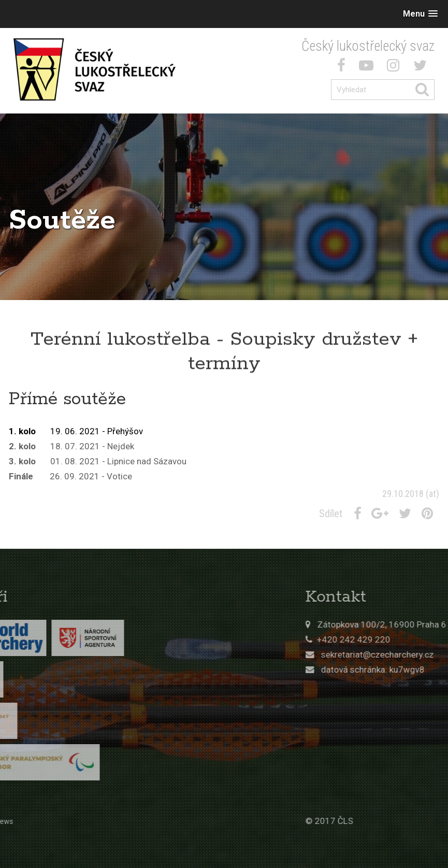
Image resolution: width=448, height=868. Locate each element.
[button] (420, 14)
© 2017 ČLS (366, 821)
